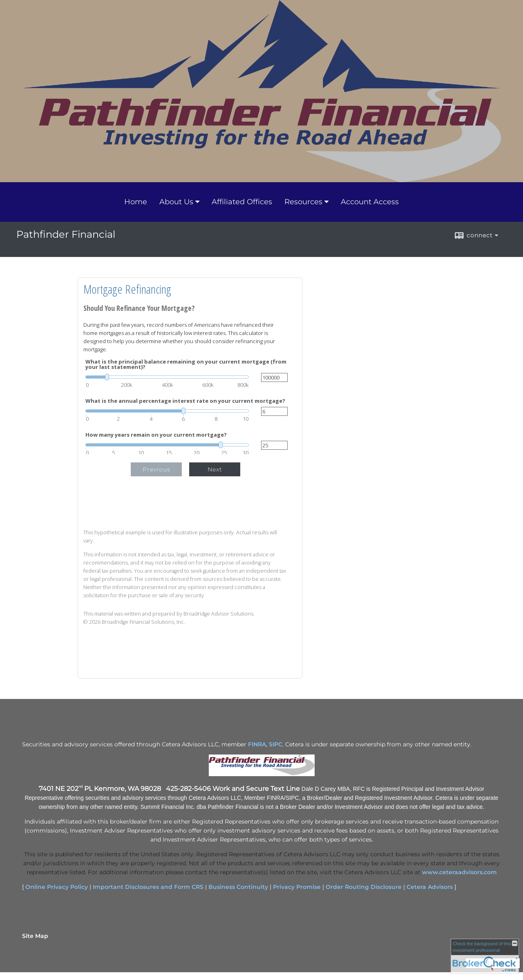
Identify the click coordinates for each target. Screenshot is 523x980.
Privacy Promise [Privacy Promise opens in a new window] (297, 887)
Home (136, 202)
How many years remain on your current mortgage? (156, 435)
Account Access (370, 202)
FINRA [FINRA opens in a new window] (257, 744)
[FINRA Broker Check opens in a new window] (485, 956)
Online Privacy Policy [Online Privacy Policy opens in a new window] (57, 887)
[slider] (167, 377)
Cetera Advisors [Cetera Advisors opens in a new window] (430, 887)
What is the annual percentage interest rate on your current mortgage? (185, 401)
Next (215, 469)
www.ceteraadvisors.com (459, 872)
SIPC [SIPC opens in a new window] (276, 744)
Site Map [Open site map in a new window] (35, 936)
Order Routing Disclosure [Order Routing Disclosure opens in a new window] (364, 887)
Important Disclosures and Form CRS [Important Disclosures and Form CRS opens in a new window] (148, 887)
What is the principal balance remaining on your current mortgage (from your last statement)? (186, 364)
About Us (176, 202)
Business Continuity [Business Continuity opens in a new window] (238, 887)
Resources (303, 202)
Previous (156, 469)
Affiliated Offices (242, 202)
